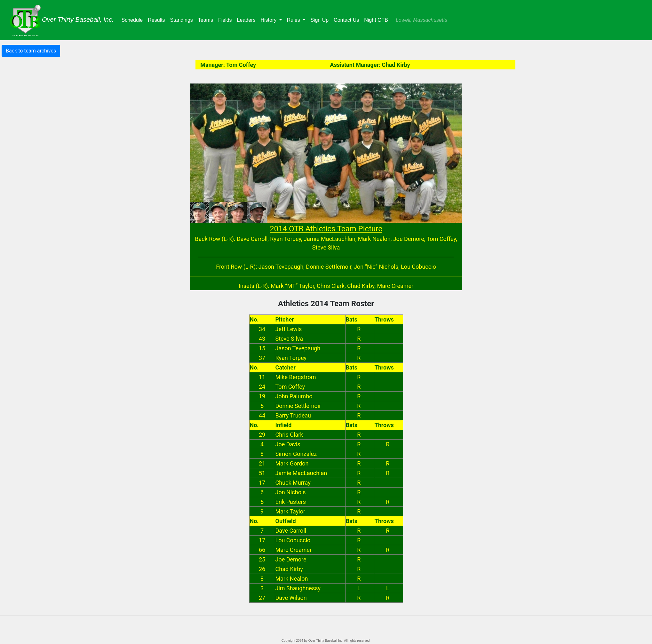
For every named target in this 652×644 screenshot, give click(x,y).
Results (158, 19)
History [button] (269, 20)
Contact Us (346, 20)
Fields (226, 19)
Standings (183, 19)
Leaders (248, 19)
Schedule (134, 19)
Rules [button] (294, 20)
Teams (207, 19)
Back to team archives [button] (31, 51)
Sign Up (319, 20)
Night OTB (376, 20)
